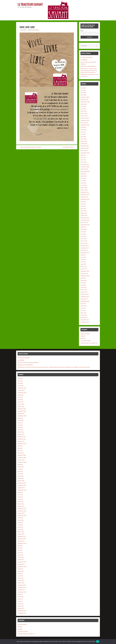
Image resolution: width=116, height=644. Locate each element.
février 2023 (84, 113)
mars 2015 (84, 313)
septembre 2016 (85, 276)
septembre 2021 (85, 153)
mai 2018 (83, 234)
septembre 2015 (85, 301)
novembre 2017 (85, 248)
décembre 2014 (85, 320)
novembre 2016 (85, 271)
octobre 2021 (84, 150)
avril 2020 (83, 183)
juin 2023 (83, 106)
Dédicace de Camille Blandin (88, 66)
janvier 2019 (84, 215)
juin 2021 (83, 157)
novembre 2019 (85, 195)
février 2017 (84, 266)
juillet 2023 (84, 104)
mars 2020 (84, 185)
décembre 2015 (85, 294)
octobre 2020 (84, 169)
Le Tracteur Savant (30, 5)
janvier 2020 (84, 190)
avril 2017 (83, 262)
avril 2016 (83, 285)
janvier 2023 (84, 116)
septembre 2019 (85, 199)
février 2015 (84, 315)
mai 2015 (83, 311)
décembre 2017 (85, 246)
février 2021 (84, 162)
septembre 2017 (85, 253)
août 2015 (83, 304)
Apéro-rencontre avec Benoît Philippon (28, 362)
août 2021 (83, 155)
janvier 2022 (84, 144)
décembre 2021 (85, 146)
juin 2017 (83, 257)
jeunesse (83, 338)
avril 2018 (83, 236)
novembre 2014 (85, 322)
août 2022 (83, 127)
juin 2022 (83, 132)
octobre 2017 (84, 250)
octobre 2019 (84, 197)
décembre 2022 (85, 118)
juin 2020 (83, 178)
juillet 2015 (84, 306)
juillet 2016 (84, 280)
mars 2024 (84, 95)
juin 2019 (83, 204)
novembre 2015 (85, 297)
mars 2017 (84, 264)
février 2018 (84, 241)
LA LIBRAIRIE (84, 60)
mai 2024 (83, 90)
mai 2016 (83, 283)
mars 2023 (84, 111)
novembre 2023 (85, 97)
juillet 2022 (84, 130)
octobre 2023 (84, 100)
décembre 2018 (85, 218)
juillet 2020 (84, 176)
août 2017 (83, 255)
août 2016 (83, 278)
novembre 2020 (85, 167)
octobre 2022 (84, 123)
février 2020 (84, 188)
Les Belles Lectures (68, 147)
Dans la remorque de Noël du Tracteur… (31, 147)
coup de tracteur (85, 334)
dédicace (83, 336)
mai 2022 (83, 134)
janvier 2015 (84, 317)
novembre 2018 (85, 220)
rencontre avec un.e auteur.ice (89, 343)
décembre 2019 (85, 192)
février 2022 (84, 141)
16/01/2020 (23, 30)
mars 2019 (84, 211)
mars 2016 (84, 287)
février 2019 (84, 213)
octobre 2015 (84, 299)
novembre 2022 (85, 120)
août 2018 (83, 227)
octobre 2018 (84, 222)
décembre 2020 (85, 164)
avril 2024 (83, 93)
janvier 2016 (84, 292)
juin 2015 (83, 308)
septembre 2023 (85, 102)
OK (98, 641)
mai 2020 (83, 181)
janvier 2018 (84, 243)
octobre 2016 (84, 273)
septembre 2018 (85, 225)
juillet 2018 (84, 229)
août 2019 (83, 202)
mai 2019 (83, 206)
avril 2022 (83, 137)
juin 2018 (83, 232)
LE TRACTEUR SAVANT (87, 57)
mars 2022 (84, 139)
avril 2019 (83, 208)
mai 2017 (83, 260)
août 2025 (83, 88)
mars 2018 (84, 239)
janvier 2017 (84, 269)
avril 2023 (83, 109)
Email (82, 31)
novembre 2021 (85, 148)
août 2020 (83, 174)
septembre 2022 (85, 125)
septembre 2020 (85, 171)
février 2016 (84, 290)
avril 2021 (83, 160)
